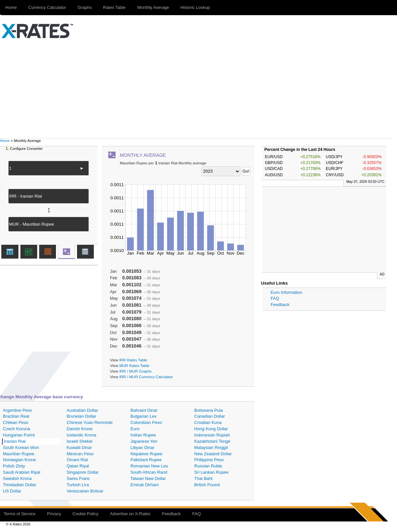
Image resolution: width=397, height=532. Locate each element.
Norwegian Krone (19, 460)
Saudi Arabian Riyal (22, 472)
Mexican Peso (80, 454)
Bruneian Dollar (82, 416)
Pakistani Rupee (146, 460)
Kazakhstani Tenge (212, 441)
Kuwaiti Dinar (79, 448)
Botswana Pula (209, 410)
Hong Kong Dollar (211, 429)
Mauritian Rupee (19, 454)
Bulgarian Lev (144, 416)
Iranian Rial (15, 441)
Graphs (85, 7)
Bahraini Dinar (144, 410)
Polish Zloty (14, 466)
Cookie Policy (85, 514)
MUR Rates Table (134, 365)
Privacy (54, 514)
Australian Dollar (82, 410)
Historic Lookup (195, 7)
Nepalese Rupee (146, 454)
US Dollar (12, 491)
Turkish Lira (78, 485)
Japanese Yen (144, 441)
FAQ (275, 298)
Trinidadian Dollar (20, 485)
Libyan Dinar (142, 448)
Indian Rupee (143, 435)
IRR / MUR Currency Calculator (146, 377)
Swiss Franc (79, 478)
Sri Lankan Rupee (211, 472)
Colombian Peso (146, 422)
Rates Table (114, 7)
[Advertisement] (198, 89)
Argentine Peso (18, 410)
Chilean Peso (16, 422)
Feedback (280, 305)
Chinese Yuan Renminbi (90, 422)
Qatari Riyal (78, 466)
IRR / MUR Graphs (135, 371)
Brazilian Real (16, 416)
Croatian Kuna (208, 422)
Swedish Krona (17, 478)
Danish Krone (80, 429)
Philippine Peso (209, 460)
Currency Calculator (47, 7)
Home (5, 141)
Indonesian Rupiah (212, 435)
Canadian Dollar (210, 416)
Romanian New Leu (149, 466)
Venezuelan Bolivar (85, 491)
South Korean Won (21, 448)
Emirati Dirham (145, 485)
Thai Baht (203, 478)
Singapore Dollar (83, 472)
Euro (135, 429)
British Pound (207, 485)
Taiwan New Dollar (148, 478)
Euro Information (286, 292)
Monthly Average (153, 7)
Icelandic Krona (82, 435)
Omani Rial (77, 460)
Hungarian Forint (19, 435)
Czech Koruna (16, 429)
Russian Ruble (208, 466)
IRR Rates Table (133, 360)
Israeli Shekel (80, 441)
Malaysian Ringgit (211, 448)
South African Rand (149, 472)
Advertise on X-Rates (130, 514)
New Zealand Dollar (213, 454)
